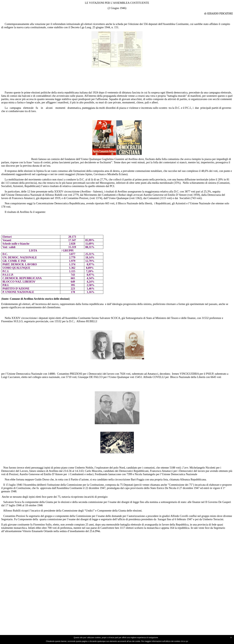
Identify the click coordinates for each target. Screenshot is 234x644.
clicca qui (184, 641)
